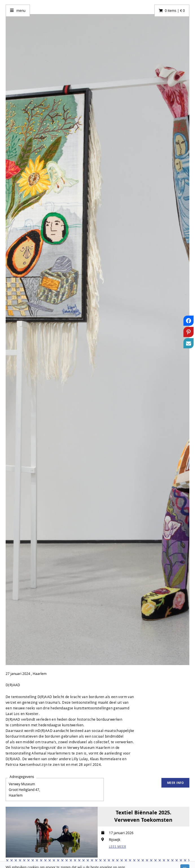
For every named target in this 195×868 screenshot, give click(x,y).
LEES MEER (118, 847)
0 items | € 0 (175, 10)
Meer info (176, 783)
